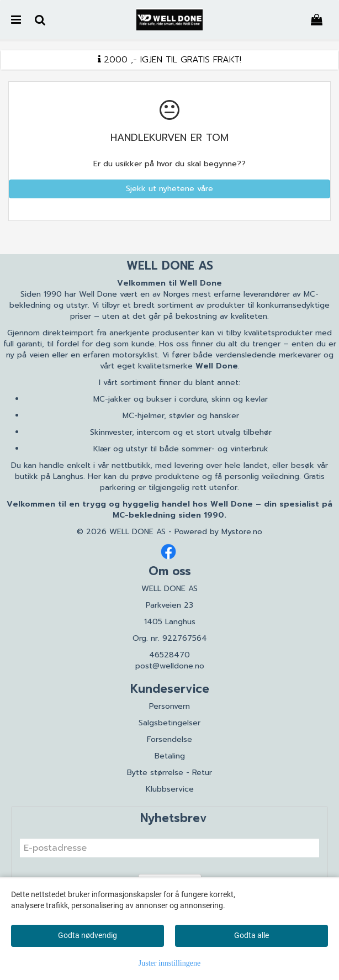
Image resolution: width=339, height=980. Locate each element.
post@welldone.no (170, 666)
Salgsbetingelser (169, 723)
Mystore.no (242, 532)
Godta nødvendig (88, 935)
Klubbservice (170, 789)
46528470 (169, 655)
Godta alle (251, 935)
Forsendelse (169, 739)
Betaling (170, 756)
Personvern (169, 706)
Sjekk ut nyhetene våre (169, 189)
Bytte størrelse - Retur (169, 773)
